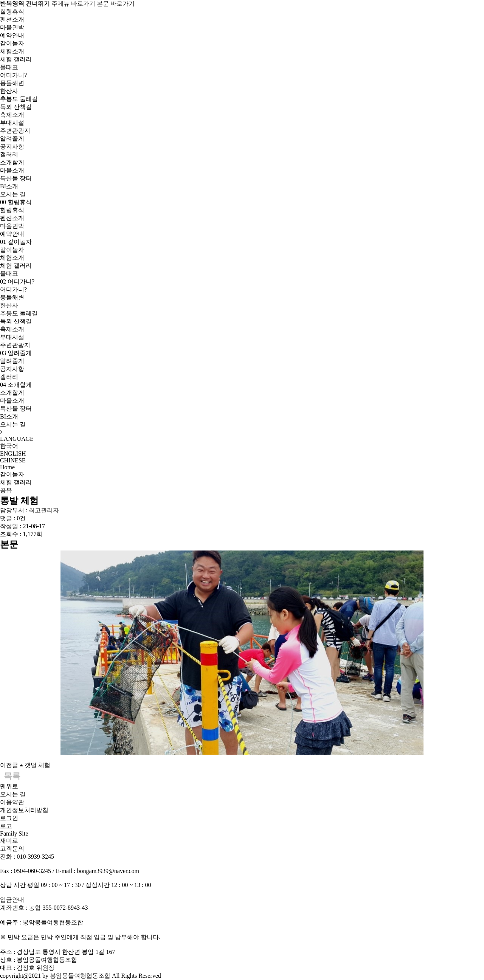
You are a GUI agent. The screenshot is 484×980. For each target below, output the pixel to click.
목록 (12, 776)
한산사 (9, 91)
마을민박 (12, 27)
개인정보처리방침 (24, 810)
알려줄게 (12, 139)
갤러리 (9, 154)
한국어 (9, 446)
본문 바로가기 (116, 4)
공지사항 (12, 147)
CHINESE (13, 460)
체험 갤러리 (16, 59)
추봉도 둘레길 (19, 99)
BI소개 (9, 186)
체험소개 (12, 51)
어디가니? (13, 75)
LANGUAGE (17, 439)
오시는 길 (13, 194)
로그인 (9, 818)
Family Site (14, 833)
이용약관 (12, 802)
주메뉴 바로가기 (73, 4)
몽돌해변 (12, 83)
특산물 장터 (16, 178)
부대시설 (12, 123)
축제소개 (12, 115)
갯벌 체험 (37, 765)
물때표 (9, 67)
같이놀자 (12, 43)
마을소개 (12, 170)
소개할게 (12, 162)
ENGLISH (13, 454)
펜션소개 (12, 19)
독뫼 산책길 (16, 107)
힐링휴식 (12, 12)
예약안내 (12, 35)
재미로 (9, 841)
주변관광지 (15, 131)
